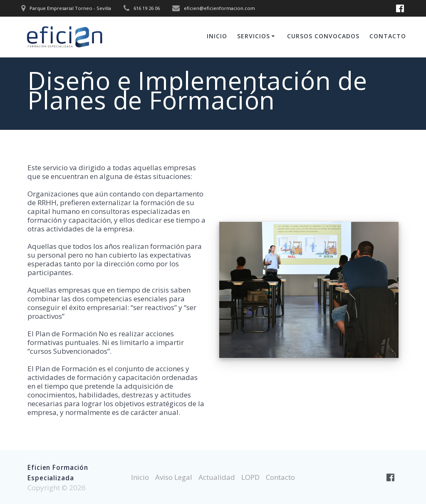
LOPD (250, 477)
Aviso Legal (174, 477)
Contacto (388, 36)
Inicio (217, 36)
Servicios (254, 36)
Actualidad (217, 477)
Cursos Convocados (323, 36)
